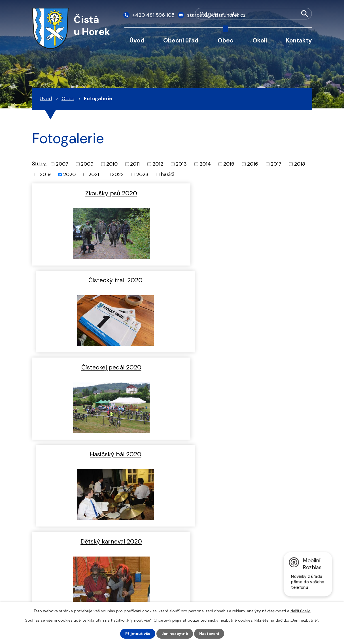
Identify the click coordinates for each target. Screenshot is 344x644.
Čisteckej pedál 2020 (101, 280)
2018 (300, 164)
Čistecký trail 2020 (243, 193)
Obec (226, 40)
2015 (229, 164)
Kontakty (299, 40)
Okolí (260, 40)
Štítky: (39, 164)
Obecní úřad (181, 40)
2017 (276, 164)
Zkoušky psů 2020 (101, 193)
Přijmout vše (137, 634)
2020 (69, 174)
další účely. (301, 611)
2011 (135, 164)
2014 (205, 164)
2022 (118, 174)
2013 (181, 164)
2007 (62, 164)
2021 (94, 174)
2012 (158, 164)
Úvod (137, 40)
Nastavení (210, 634)
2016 (253, 164)
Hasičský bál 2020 (243, 280)
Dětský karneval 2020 (101, 366)
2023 (142, 174)
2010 (112, 164)
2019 (45, 174)
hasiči (168, 174)
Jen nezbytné (175, 634)
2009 (87, 164)
